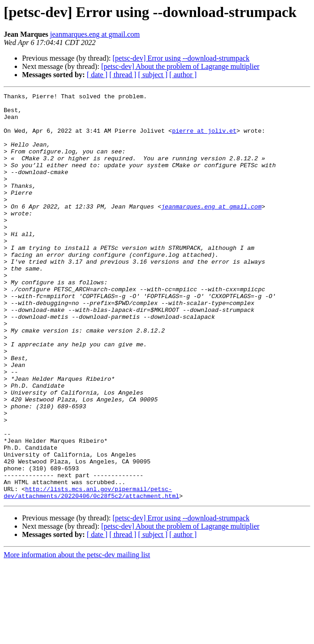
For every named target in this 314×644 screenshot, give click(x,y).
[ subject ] (153, 75)
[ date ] (97, 75)
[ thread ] (123, 75)
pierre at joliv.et (204, 139)
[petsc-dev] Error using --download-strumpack (181, 58)
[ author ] (183, 75)
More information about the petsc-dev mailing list (77, 636)
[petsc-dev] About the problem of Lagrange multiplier (180, 66)
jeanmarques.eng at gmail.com (95, 34)
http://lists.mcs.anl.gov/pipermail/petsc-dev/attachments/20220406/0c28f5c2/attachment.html (91, 573)
